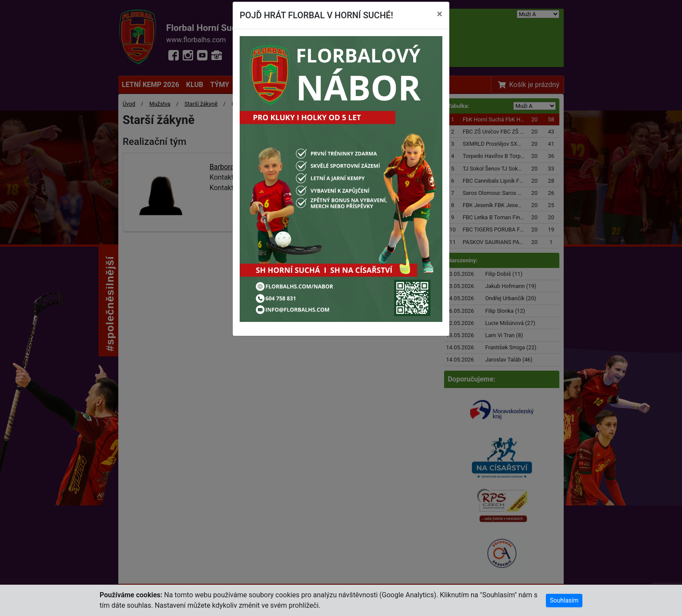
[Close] (440, 14)
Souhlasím (564, 600)
